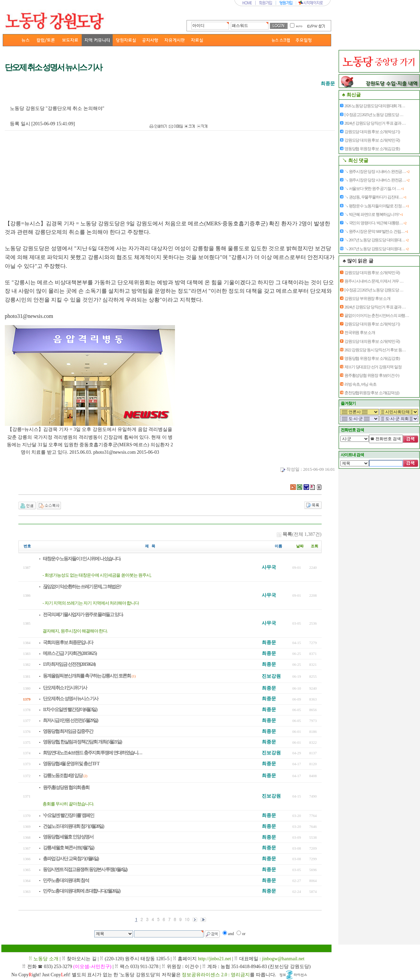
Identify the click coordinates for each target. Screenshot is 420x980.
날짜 (300, 546)
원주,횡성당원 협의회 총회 (66, 788)
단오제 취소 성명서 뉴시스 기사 (70, 699)
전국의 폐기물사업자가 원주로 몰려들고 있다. (83, 615)
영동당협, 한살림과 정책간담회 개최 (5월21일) (82, 742)
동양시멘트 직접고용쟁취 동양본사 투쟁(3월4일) (85, 870)
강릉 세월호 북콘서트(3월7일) (68, 848)
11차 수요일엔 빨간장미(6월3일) (70, 710)
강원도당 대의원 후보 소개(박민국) (372, 140)
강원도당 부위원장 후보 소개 (367, 299)
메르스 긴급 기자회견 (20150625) (70, 653)
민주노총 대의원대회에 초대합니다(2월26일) (82, 891)
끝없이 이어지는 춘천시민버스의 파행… (377, 316)
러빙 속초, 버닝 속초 (360, 384)
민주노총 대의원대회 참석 (66, 880)
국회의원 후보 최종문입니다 (68, 642)
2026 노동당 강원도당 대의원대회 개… (375, 106)
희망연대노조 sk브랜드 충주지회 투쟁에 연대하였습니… (92, 753)
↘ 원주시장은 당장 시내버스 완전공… (377, 172)
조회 (314, 546)
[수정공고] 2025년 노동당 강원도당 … (374, 115)
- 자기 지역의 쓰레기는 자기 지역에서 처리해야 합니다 (91, 603)
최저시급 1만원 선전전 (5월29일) (70, 720)
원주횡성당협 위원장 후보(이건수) (372, 375)
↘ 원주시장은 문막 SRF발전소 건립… (376, 231)
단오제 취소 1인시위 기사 (65, 688)
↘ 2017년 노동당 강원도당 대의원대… (376, 240)
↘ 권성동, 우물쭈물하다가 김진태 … (375, 197)
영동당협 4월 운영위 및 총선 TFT (71, 764)
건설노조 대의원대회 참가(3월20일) (73, 826)
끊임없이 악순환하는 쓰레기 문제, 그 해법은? (82, 587)
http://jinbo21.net (215, 959)
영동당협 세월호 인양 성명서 (68, 837)
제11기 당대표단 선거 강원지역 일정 (373, 367)
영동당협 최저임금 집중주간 (68, 731)
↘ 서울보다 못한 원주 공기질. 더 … (374, 189)
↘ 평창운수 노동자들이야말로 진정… (377, 206)
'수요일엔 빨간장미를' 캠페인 (69, 815)
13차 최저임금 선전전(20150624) (69, 664)
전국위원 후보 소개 (360, 333)
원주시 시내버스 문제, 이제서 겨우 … (374, 281)
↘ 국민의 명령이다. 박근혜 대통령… (375, 223)
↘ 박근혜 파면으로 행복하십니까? (374, 214)
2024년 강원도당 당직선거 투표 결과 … (375, 123)
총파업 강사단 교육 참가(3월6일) (71, 859)
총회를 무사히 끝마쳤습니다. (68, 804)
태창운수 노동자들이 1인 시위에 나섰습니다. (82, 559)
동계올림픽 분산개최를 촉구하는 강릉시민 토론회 (87, 676)
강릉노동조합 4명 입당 (63, 776)
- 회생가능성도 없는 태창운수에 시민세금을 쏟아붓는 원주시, (97, 575)
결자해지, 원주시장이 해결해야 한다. (75, 631)
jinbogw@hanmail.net (283, 959)
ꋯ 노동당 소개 (44, 959)
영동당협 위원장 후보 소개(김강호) (372, 149)
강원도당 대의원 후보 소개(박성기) (372, 132)
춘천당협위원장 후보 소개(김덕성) (372, 393)
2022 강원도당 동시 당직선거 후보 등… (375, 350)
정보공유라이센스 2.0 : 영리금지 (216, 975)
